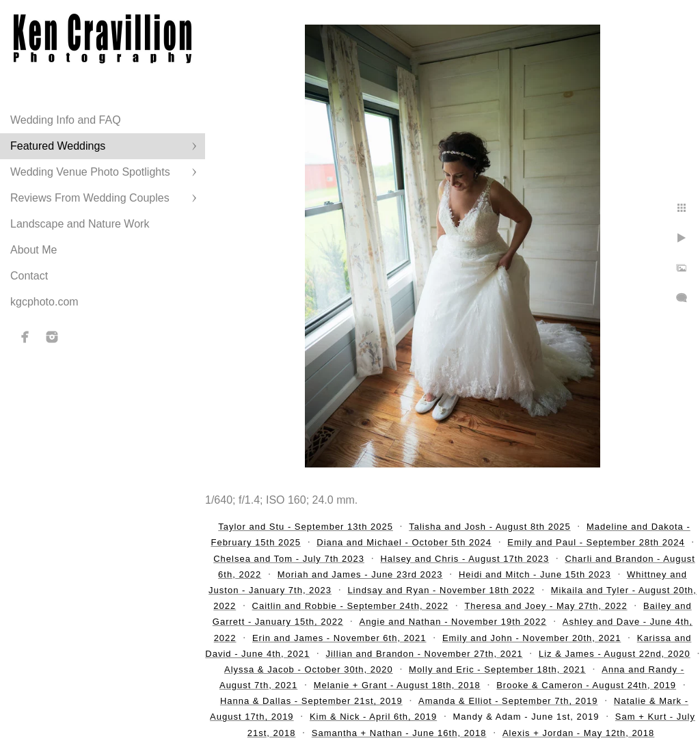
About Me (33, 250)
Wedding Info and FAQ (66, 120)
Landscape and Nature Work (80, 224)
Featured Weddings (58, 146)
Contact (29, 276)
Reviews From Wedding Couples (90, 198)
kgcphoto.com (44, 302)
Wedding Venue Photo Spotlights (90, 172)
